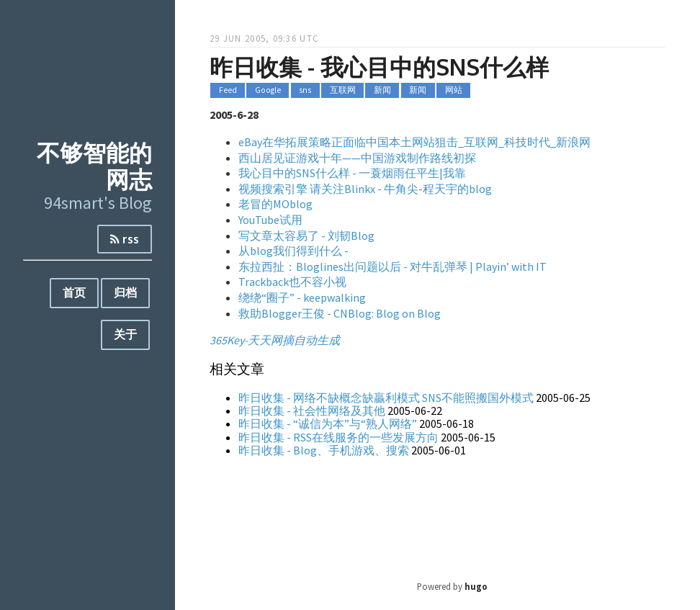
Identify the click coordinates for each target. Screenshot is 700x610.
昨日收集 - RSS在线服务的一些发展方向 (338, 437)
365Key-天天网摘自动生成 (275, 340)
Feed (228, 91)
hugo (476, 586)
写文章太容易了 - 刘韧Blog (306, 236)
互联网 (343, 91)
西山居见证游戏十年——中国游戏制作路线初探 (357, 158)
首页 (74, 292)
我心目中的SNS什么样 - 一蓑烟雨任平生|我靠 (352, 173)
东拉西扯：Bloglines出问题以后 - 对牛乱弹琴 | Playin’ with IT (392, 266)
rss (125, 239)
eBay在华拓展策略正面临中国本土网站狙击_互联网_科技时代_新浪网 (414, 142)
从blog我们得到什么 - (293, 251)
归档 (125, 292)
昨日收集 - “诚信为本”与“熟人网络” (328, 423)
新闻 (382, 91)
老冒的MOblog (275, 204)
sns (305, 91)
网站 (454, 91)
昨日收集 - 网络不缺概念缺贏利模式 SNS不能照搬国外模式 (386, 398)
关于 (125, 334)
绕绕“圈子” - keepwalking (302, 297)
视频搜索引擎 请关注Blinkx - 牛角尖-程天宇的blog (365, 189)
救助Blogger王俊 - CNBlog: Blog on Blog (340, 313)
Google (268, 91)
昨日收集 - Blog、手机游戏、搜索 (324, 450)
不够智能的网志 (94, 166)
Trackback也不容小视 (292, 282)
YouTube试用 (270, 220)
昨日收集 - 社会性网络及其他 (312, 411)
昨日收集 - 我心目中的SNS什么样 (379, 67)
